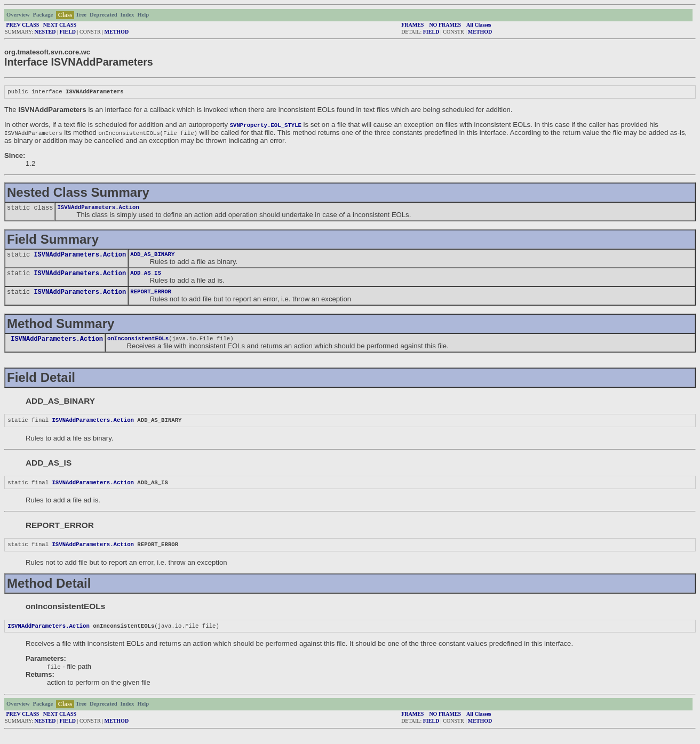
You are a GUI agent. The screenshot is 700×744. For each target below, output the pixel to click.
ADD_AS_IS (146, 277)
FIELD (68, 32)
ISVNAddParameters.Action (98, 209)
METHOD (117, 32)
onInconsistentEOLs (138, 345)
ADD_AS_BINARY (152, 257)
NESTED (45, 32)
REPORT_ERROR (151, 297)
